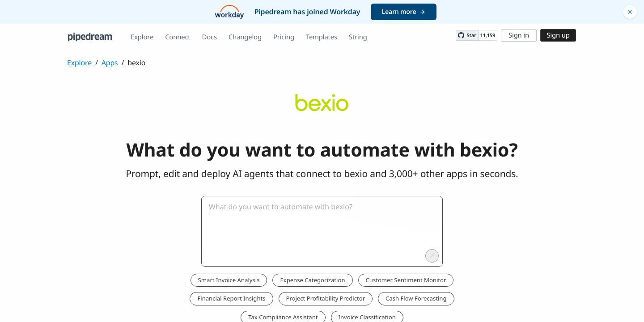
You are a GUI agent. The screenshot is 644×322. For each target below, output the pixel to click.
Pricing (284, 37)
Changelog (245, 37)
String (358, 37)
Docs (210, 37)
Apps (110, 63)
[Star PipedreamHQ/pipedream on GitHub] (467, 35)
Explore (142, 37)
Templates (322, 37)
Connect (178, 37)
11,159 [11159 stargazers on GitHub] (488, 36)
